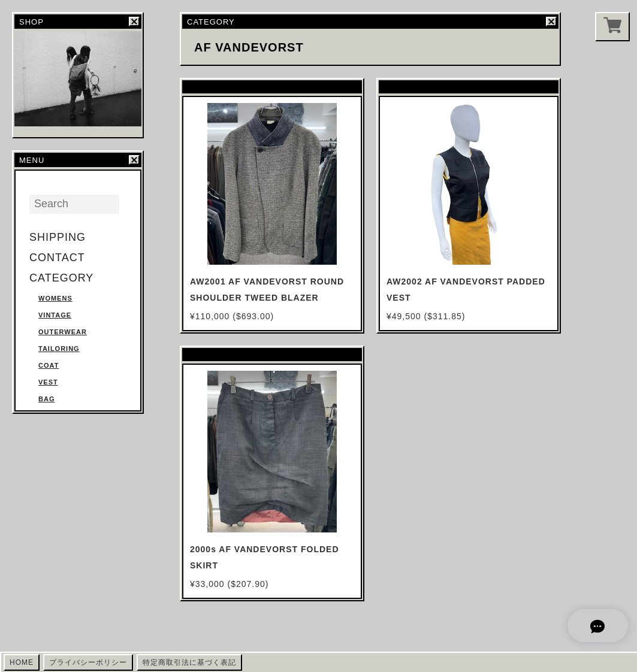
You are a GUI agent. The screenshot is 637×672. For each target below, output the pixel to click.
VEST (48, 382)
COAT (49, 365)
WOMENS (55, 298)
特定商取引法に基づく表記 (189, 662)
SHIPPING (58, 237)
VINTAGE (55, 315)
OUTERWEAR (63, 332)
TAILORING (59, 349)
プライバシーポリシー (88, 662)
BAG (46, 399)
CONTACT (57, 258)
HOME (22, 662)
